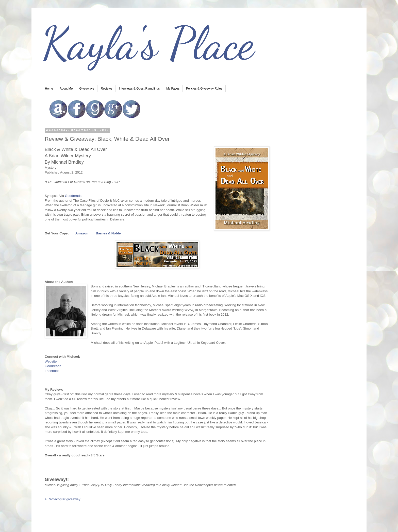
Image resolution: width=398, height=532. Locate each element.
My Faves (173, 89)
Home (49, 89)
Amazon (82, 233)
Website (51, 361)
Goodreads (73, 196)
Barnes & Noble (108, 233)
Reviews (106, 89)
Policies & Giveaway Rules (204, 89)
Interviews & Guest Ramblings (139, 89)
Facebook (52, 371)
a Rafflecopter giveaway (63, 499)
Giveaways (87, 89)
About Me (66, 89)
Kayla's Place (148, 43)
